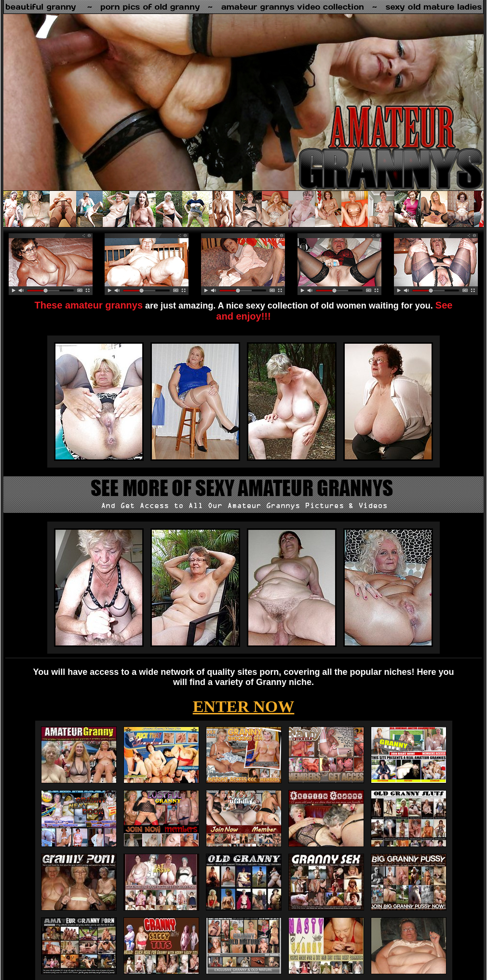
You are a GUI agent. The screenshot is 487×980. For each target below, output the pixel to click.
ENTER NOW (244, 706)
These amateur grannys (89, 305)
